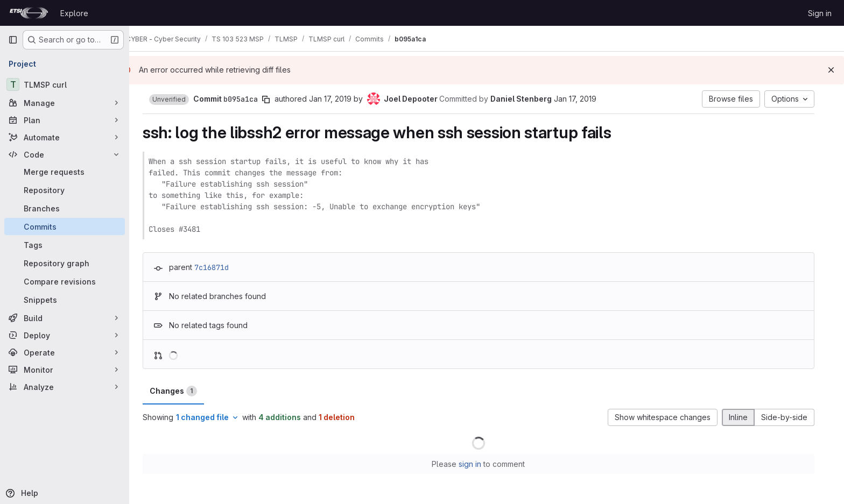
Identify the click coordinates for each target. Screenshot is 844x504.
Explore (74, 13)
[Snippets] (65, 300)
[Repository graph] (65, 263)
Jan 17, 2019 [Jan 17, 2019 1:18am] (338, 99)
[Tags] (65, 245)
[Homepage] (29, 13)
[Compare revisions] (65, 281)
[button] (177, 100)
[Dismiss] (831, 70)
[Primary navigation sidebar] (13, 40)
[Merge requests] (65, 172)
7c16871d (220, 267)
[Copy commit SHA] (274, 100)
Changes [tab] (181, 391)
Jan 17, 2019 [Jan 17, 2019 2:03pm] (583, 99)
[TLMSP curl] (65, 84)
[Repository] (65, 190)
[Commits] (65, 226)
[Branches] (65, 208)
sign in (479, 464)
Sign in (820, 13)
